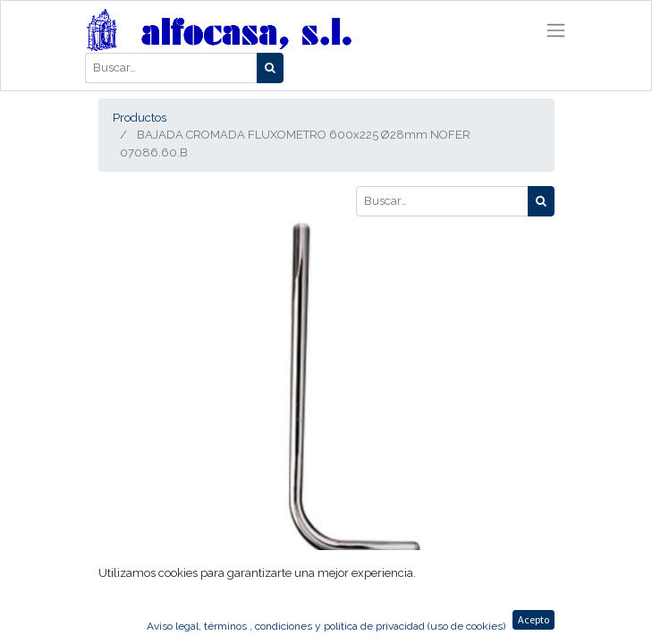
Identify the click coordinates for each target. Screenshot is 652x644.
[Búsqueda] (270, 68)
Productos (140, 118)
